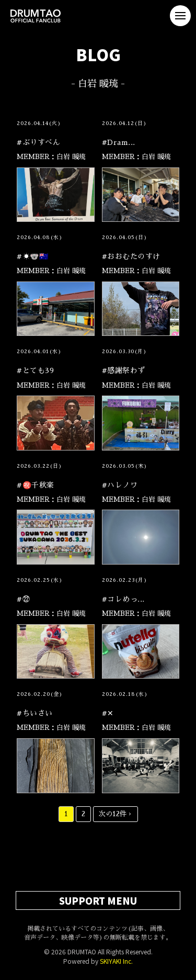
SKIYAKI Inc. (116, 961)
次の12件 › (116, 814)
